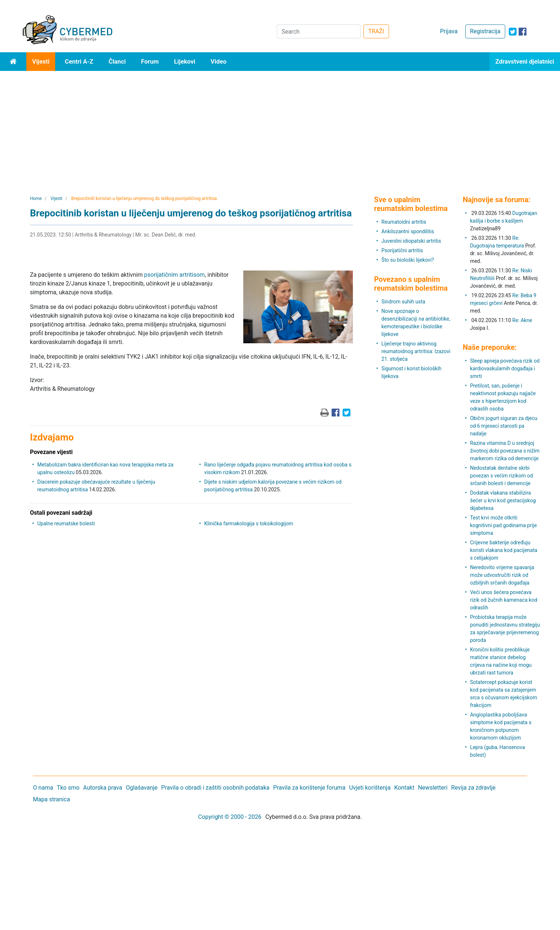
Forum (150, 61)
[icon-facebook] (523, 32)
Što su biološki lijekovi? (408, 260)
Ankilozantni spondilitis (408, 231)
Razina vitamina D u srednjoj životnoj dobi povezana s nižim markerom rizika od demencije (505, 451)
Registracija (485, 31)
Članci (117, 61)
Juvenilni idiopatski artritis (411, 241)
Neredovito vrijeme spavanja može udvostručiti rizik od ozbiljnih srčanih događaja (502, 575)
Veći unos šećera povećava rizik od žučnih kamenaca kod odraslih (504, 600)
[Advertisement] (280, 126)
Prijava (449, 31)
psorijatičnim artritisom (175, 275)
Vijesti (41, 61)
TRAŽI (376, 31)
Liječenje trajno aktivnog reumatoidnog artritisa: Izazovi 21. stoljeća (416, 351)
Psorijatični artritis (402, 250)
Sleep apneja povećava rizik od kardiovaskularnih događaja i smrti (505, 368)
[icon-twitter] (513, 32)
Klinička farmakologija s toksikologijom (249, 523)
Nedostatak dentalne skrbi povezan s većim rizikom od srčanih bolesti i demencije (502, 476)
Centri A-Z (79, 61)
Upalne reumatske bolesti (66, 523)
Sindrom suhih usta (403, 302)
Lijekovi (185, 61)
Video (219, 61)
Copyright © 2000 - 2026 (230, 817)
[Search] (319, 31)
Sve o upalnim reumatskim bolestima (411, 204)
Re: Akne (522, 320)
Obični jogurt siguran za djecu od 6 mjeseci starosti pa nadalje (504, 426)
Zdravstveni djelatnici (525, 61)
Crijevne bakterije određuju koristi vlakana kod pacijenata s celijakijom (504, 550)
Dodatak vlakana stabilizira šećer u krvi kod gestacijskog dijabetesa (503, 500)
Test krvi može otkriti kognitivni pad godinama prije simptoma (504, 525)
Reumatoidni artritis (404, 222)
